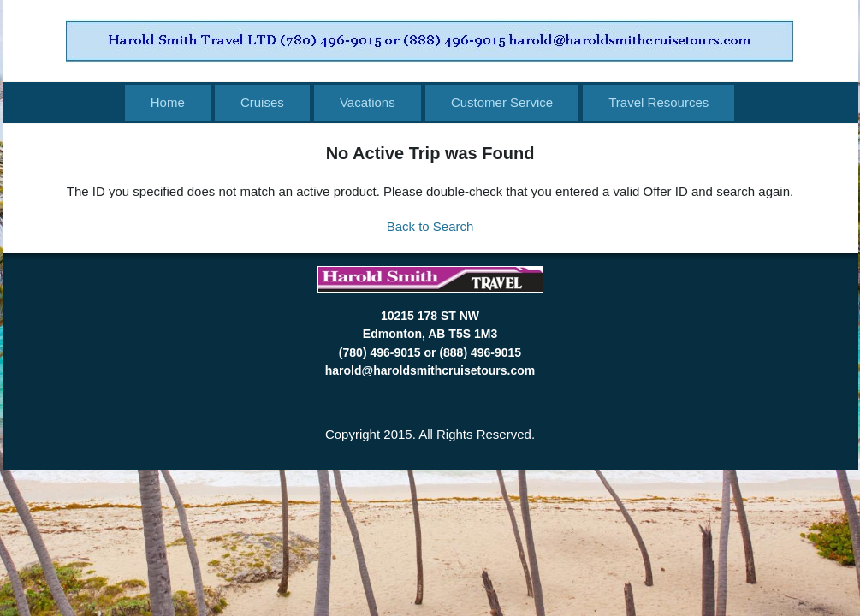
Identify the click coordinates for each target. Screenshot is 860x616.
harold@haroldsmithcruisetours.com (430, 370)
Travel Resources (658, 102)
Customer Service (502, 102)
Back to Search (430, 226)
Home (168, 102)
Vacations (368, 102)
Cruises (262, 102)
